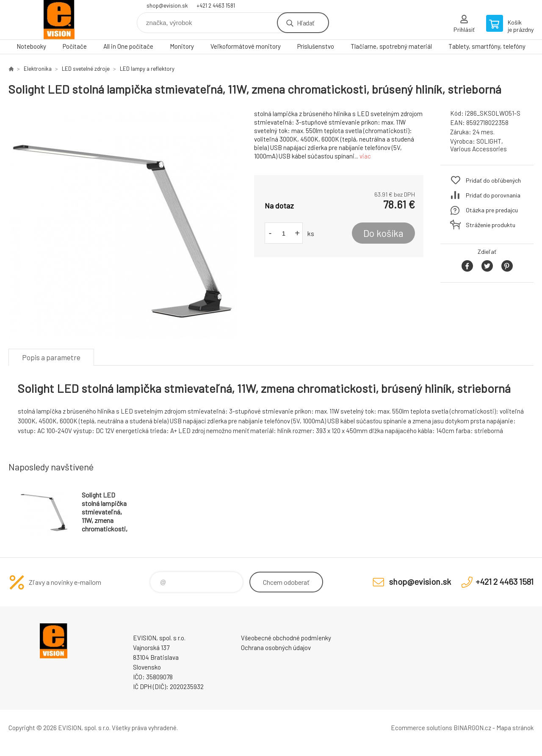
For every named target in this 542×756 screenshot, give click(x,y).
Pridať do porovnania (493, 195)
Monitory (182, 46)
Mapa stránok (515, 728)
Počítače (75, 46)
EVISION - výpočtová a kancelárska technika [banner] (59, 20)
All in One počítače (128, 46)
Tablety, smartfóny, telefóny (487, 46)
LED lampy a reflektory (147, 69)
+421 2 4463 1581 (216, 6)
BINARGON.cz (472, 728)
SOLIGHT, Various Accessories (478, 145)
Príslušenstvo (316, 46)
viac (365, 156)
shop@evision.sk (167, 6)
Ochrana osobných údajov (276, 648)
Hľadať (306, 23)
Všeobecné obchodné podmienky (286, 638)
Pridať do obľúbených (493, 180)
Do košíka (383, 233)
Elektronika (38, 69)
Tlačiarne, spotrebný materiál (391, 46)
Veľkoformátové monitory (246, 46)
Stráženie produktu (491, 225)
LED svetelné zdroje (86, 69)
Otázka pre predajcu (492, 210)
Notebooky (31, 46)
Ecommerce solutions (422, 728)
